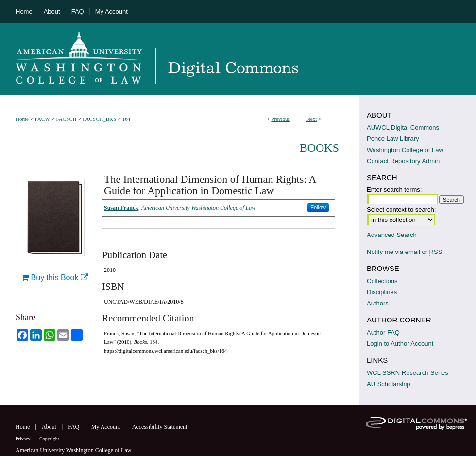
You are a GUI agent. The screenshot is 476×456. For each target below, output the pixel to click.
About (50, 427)
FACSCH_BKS (99, 119)
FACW (42, 119)
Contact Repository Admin (403, 161)
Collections (382, 281)
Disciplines (382, 292)
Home (22, 119)
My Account (107, 427)
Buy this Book (55, 278)
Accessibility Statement (160, 427)
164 (127, 119)
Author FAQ (383, 332)
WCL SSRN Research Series (408, 373)
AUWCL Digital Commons (403, 127)
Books (319, 148)
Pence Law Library (393, 139)
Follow (318, 207)
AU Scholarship (389, 384)
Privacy (24, 439)
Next (312, 119)
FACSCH (66, 119)
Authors (378, 303)
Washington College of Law (405, 150)
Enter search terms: (394, 190)
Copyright (49, 439)
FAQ (74, 427)
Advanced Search (392, 235)
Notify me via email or (404, 252)
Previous (280, 119)
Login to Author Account (400, 344)
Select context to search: (401, 210)
